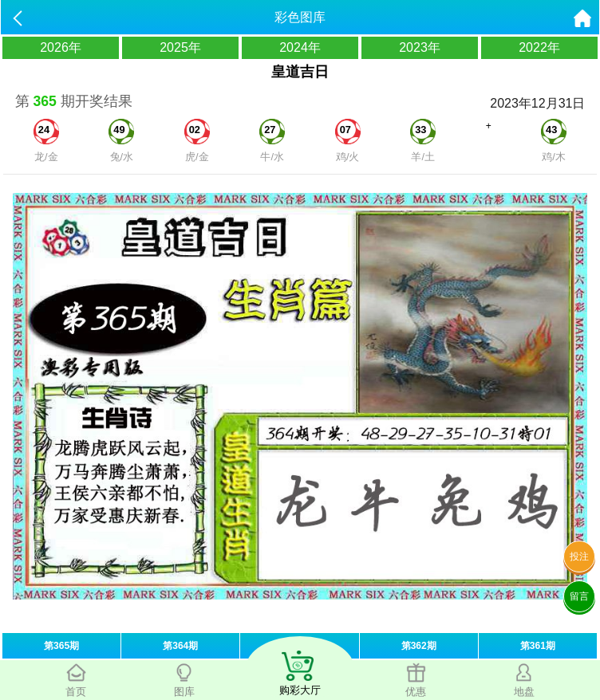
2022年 (539, 47)
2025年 (180, 47)
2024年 (300, 47)
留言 (579, 596)
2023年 (420, 47)
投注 (579, 556)
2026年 (61, 47)
